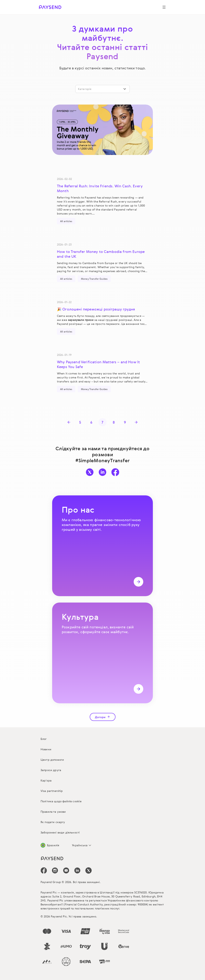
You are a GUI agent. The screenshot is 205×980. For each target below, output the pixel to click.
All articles (66, 221)
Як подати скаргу (53, 822)
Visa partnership (52, 791)
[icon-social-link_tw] (89, 870)
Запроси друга (51, 770)
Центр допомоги (52, 760)
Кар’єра (46, 780)
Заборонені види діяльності (60, 832)
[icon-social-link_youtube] (66, 870)
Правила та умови (53, 812)
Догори (103, 717)
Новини (46, 749)
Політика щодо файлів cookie (61, 801)
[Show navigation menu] (164, 7)
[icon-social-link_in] (55, 870)
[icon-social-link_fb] (44, 870)
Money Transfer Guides (94, 279)
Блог (44, 739)
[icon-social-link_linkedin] (77, 870)
